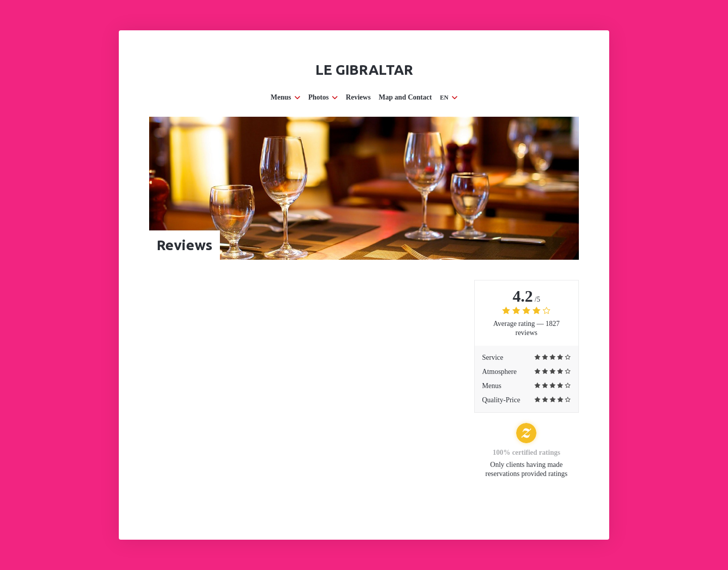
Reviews (358, 97)
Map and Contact (405, 97)
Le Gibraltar (364, 69)
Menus (285, 97)
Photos (323, 97)
